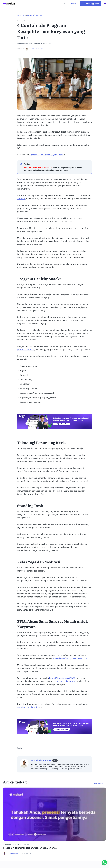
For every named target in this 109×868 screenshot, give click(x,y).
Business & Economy (35, 15)
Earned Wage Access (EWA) (62, 678)
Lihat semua (98, 784)
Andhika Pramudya (36, 49)
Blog (24, 15)
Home (19, 15)
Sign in (74, 4)
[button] (66, 3)
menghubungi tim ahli (27, 707)
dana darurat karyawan (65, 681)
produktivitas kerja (26, 350)
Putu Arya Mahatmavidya (14, 853)
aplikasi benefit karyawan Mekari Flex (70, 658)
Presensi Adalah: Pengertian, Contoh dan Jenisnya (30, 848)
